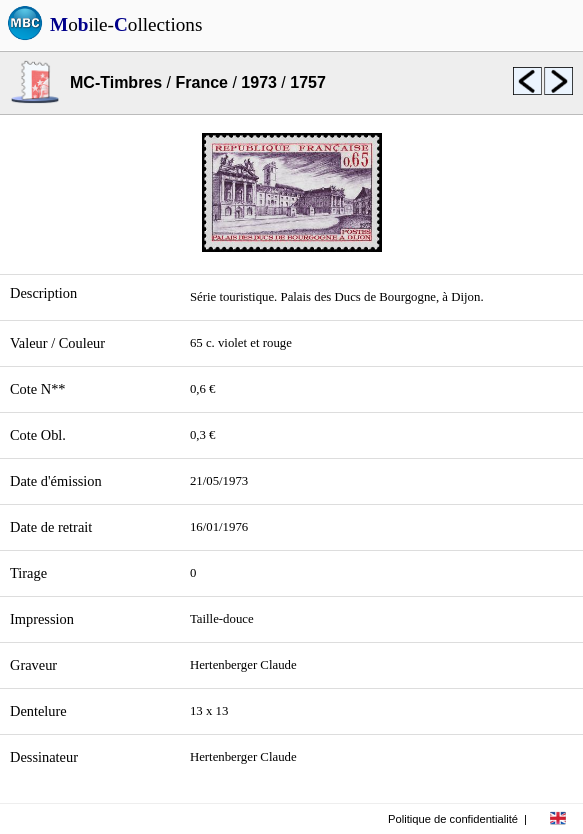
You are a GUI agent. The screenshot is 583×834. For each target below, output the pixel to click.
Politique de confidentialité (453, 819)
